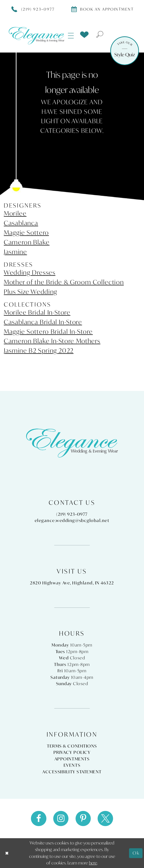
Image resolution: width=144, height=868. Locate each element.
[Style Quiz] (125, 51)
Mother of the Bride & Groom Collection (64, 282)
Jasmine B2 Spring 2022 (39, 351)
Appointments (72, 759)
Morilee (15, 213)
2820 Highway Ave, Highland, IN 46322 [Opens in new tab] (72, 583)
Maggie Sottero (26, 233)
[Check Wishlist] (84, 35)
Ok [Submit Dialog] (136, 853)
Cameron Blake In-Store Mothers (52, 341)
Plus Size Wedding (31, 292)
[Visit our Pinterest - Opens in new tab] (83, 819)
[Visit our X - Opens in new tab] (105, 819)
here (93, 863)
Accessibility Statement (72, 772)
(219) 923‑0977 (72, 514)
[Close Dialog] (7, 853)
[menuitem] (71, 35)
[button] (71, 35)
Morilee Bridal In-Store (37, 312)
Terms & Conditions (72, 746)
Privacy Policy (72, 752)
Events (72, 765)
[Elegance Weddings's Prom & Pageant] (37, 36)
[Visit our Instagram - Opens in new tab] (61, 819)
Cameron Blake (27, 242)
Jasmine (15, 252)
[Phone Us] (33, 9)
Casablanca (21, 223)
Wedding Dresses (30, 272)
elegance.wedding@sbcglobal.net (72, 520)
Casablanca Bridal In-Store (43, 322)
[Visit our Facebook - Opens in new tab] (39, 819)
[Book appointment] (102, 9)
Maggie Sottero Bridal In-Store (48, 332)
